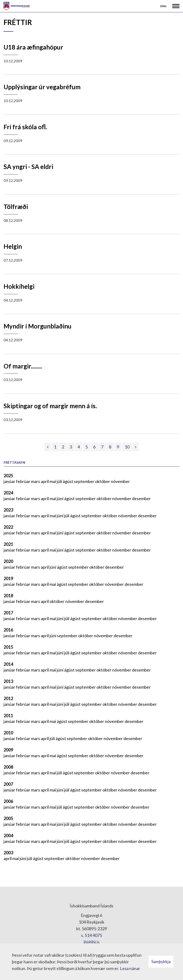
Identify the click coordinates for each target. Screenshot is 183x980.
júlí (60, 481)
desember (141, 498)
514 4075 (93, 935)
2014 (8, 664)
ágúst (68, 481)
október (103, 481)
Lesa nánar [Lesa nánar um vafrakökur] (130, 968)
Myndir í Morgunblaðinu (38, 326)
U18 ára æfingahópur (33, 47)
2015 (8, 647)
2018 (8, 596)
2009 (8, 750)
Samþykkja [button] (161, 962)
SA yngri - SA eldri (28, 167)
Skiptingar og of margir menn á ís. (50, 406)
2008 (8, 767)
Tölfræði (16, 207)
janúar (10, 481)
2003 (8, 853)
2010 (8, 733)
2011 (8, 716)
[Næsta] (136, 447)
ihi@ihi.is (92, 942)
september (84, 481)
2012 (8, 698)
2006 (8, 801)
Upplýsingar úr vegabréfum (42, 87)
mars (36, 481)
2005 (8, 818)
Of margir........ (23, 366)
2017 (8, 613)
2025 (8, 476)
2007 (8, 784)
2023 (8, 510)
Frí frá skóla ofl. (25, 127)
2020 (8, 561)
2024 (8, 493)
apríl (45, 481)
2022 (8, 527)
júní (60, 498)
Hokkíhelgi (19, 286)
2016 (8, 630)
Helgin (13, 246)
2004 (8, 836)
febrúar (23, 481)
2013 (8, 681)
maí (53, 481)
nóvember (120, 481)
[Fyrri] (48, 447)
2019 (8, 578)
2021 (8, 544)
